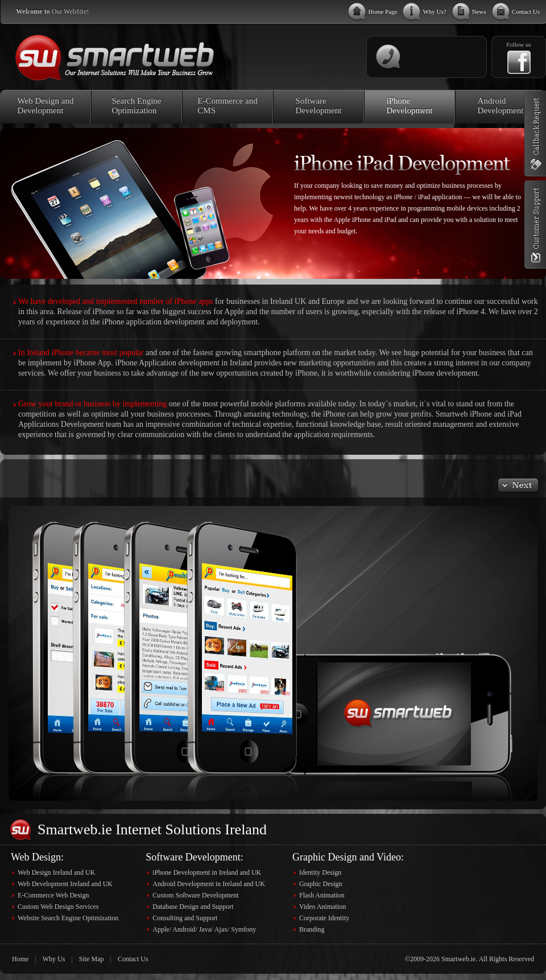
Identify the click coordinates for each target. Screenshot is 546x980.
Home (20, 959)
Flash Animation (322, 895)
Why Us (54, 959)
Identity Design (320, 872)
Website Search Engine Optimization (68, 918)
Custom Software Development (195, 895)
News (479, 11)
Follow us (519, 44)
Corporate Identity (324, 918)
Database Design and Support (193, 907)
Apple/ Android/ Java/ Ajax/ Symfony (204, 929)
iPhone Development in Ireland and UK (207, 872)
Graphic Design (321, 884)
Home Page (382, 11)
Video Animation (322, 907)
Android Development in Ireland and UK (209, 884)
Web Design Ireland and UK (56, 872)
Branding (312, 929)
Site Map (92, 959)
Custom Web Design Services (58, 907)
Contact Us (526, 11)
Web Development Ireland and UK (65, 884)
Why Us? (434, 11)
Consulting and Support (185, 918)
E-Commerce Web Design (53, 895)
